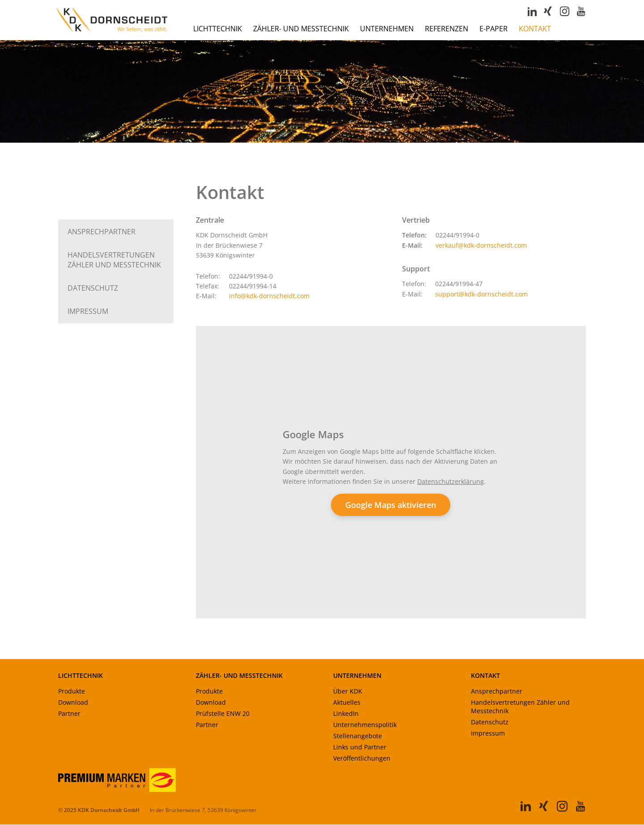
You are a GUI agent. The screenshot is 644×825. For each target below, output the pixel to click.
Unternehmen (387, 29)
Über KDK (348, 692)
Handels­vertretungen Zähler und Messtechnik (114, 260)
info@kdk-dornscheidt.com (269, 297)
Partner (69, 714)
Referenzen (447, 29)
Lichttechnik (218, 29)
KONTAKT (485, 676)
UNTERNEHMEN (357, 676)
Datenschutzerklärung (451, 482)
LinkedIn (346, 714)
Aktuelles (347, 703)
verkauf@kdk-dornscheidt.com (481, 246)
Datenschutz (93, 288)
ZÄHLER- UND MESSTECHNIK (239, 676)
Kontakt (535, 29)
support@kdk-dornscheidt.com (481, 294)
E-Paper (494, 29)
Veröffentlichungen (362, 759)
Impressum (88, 312)
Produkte (72, 692)
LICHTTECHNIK (80, 676)
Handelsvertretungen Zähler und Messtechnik (520, 707)
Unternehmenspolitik (365, 726)
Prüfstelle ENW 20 (223, 714)
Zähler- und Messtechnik (301, 29)
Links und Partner (360, 748)
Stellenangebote (358, 737)
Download (73, 703)
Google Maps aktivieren (391, 505)
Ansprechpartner (102, 232)
